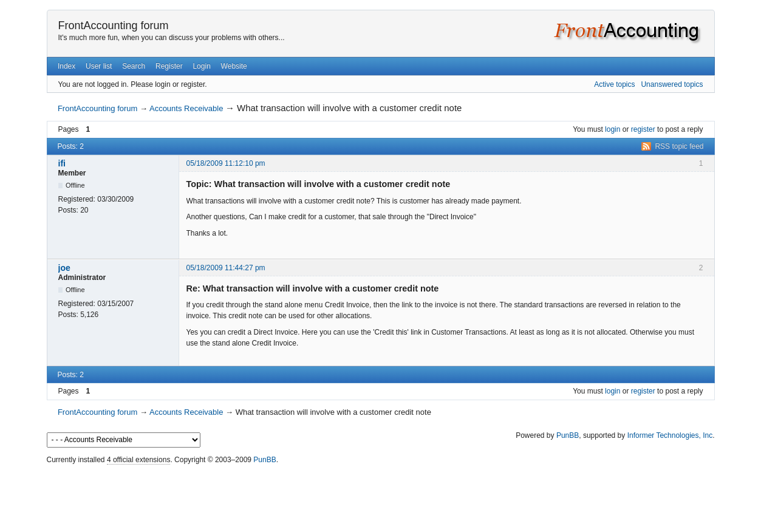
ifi (62, 163)
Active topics (614, 84)
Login (201, 66)
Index (67, 66)
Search (134, 66)
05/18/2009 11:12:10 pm (226, 163)
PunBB (568, 435)
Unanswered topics (672, 84)
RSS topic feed (679, 146)
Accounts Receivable (186, 108)
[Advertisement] (381, 496)
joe (64, 268)
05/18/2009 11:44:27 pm (226, 268)
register (643, 129)
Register (169, 66)
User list (99, 66)
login (613, 129)
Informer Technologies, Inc (670, 435)
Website (234, 66)
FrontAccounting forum (114, 26)
